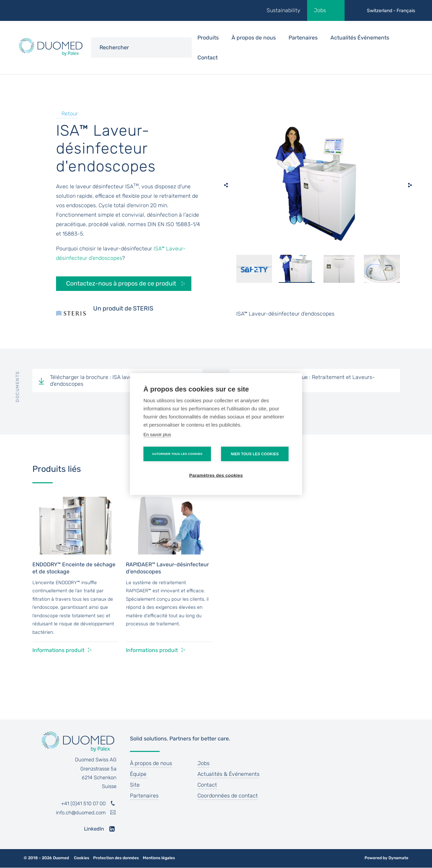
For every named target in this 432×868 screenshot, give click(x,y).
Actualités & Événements (228, 774)
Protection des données (116, 858)
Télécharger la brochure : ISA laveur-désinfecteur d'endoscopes (111, 381)
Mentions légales (159, 858)
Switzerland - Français (391, 11)
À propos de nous (151, 763)
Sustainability (283, 10)
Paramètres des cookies (216, 475)
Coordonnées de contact (228, 796)
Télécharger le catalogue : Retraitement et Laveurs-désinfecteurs (311, 381)
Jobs (320, 10)
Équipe (138, 774)
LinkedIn (94, 829)
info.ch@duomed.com (81, 813)
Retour (70, 114)
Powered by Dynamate (386, 858)
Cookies (82, 858)
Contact (208, 58)
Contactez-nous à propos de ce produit (121, 283)
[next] (410, 185)
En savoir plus (157, 435)
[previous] (226, 185)
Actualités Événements (360, 38)
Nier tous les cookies (255, 454)
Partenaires (303, 38)
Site (135, 785)
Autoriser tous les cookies (177, 454)
